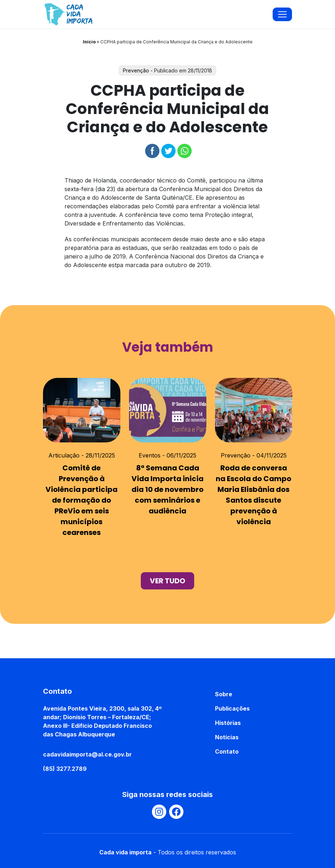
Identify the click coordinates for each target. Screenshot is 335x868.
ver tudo (167, 581)
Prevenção (136, 70)
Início (89, 42)
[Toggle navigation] (282, 14)
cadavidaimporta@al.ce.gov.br (87, 754)
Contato (227, 751)
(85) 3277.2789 (65, 769)
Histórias (228, 723)
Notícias (227, 737)
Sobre (224, 694)
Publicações (232, 708)
